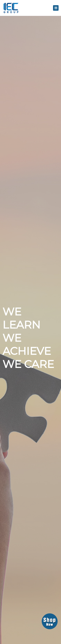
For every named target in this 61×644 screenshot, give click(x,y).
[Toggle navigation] (56, 8)
